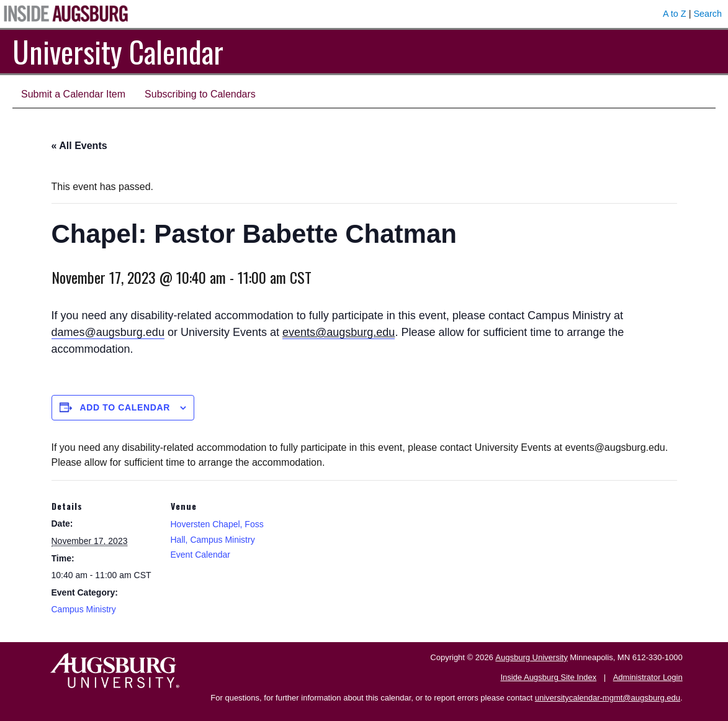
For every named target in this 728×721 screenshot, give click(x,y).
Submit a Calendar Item (73, 94)
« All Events (79, 146)
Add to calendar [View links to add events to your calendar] (125, 407)
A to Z (675, 14)
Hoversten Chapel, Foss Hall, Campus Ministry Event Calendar (217, 539)
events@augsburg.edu (339, 332)
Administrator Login (648, 677)
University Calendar (118, 51)
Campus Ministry (84, 609)
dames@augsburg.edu (108, 332)
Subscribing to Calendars (200, 94)
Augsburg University (531, 657)
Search (708, 14)
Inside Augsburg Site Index (548, 677)
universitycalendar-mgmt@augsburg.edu (608, 698)
